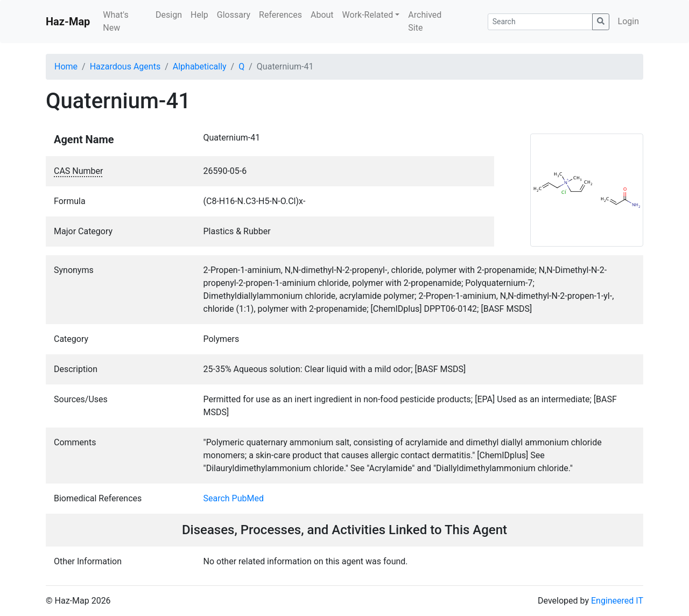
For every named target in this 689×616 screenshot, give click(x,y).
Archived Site (425, 21)
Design (169, 15)
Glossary (234, 15)
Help (199, 15)
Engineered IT (617, 601)
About (322, 15)
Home (66, 66)
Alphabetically (200, 66)
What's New (115, 21)
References (280, 15)
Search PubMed (234, 498)
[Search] (540, 22)
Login (628, 21)
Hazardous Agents (125, 66)
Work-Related (368, 15)
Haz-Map (68, 22)
